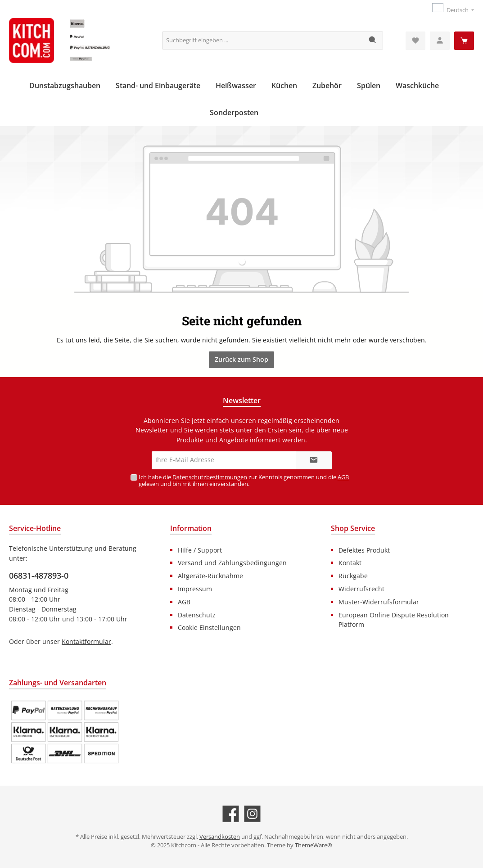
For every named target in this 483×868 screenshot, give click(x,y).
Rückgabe (353, 576)
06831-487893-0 (39, 576)
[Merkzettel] (415, 41)
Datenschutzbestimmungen (210, 477)
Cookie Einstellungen (209, 627)
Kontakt (350, 563)
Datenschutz (197, 615)
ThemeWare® (314, 845)
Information (191, 528)
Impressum (195, 589)
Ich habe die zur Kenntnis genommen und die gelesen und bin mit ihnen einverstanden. (244, 481)
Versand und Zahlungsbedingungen (232, 563)
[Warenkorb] (464, 41)
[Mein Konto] (440, 41)
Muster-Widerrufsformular (379, 602)
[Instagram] (252, 814)
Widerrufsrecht (361, 589)
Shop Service (353, 528)
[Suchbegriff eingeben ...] (263, 40)
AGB (343, 477)
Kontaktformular (86, 641)
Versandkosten (220, 837)
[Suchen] (373, 40)
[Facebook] (231, 814)
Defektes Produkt (364, 550)
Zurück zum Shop (241, 359)
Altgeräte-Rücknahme (210, 576)
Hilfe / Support (200, 550)
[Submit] (314, 460)
